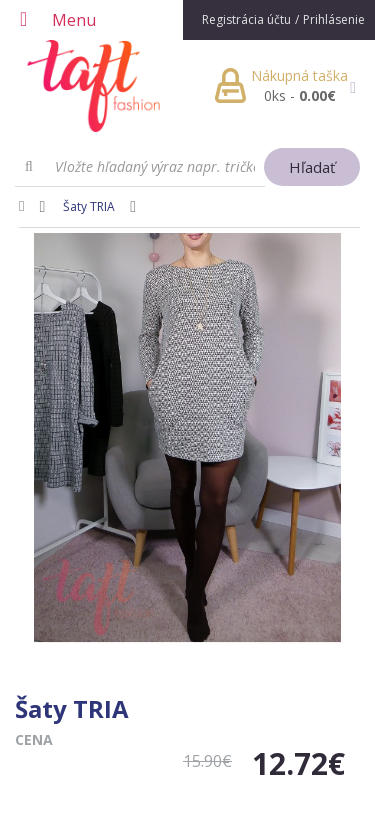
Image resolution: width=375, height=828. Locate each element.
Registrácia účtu (246, 19)
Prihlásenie (334, 19)
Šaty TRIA (89, 206)
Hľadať (312, 167)
